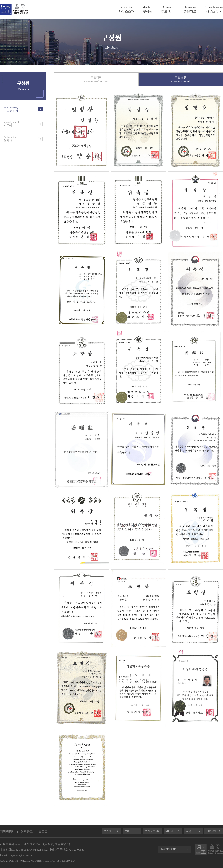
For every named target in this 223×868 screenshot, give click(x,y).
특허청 (108, 831)
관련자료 (190, 9)
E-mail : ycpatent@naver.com (17, 855)
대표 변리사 (18, 109)
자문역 (18, 124)
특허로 (128, 831)
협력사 (18, 139)
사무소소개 (126, 9)
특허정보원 (151, 831)
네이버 (169, 831)
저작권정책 (7, 831)
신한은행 (211, 831)
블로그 (43, 831)
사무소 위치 (214, 9)
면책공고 (27, 831)
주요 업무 (168, 9)
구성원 (148, 9)
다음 (188, 831)
